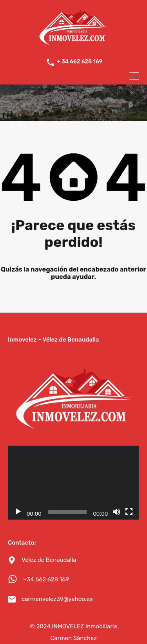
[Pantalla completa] (129, 511)
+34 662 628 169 (46, 579)
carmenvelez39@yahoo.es (57, 598)
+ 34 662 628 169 (80, 62)
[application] (73, 482)
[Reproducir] (18, 511)
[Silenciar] (116, 511)
